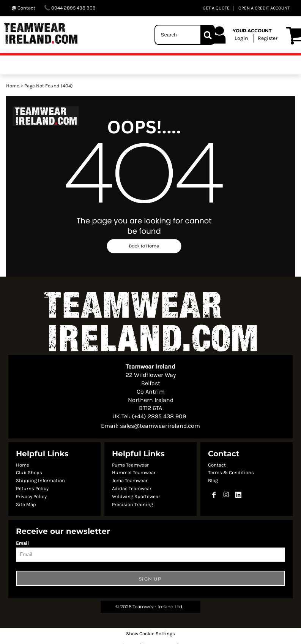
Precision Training (132, 504)
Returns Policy (32, 488)
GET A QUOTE (216, 8)
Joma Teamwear (130, 480)
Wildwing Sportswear (136, 496)
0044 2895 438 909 (70, 8)
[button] (150, 187)
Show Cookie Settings (150, 634)
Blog (213, 480)
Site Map (26, 504)
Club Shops (29, 472)
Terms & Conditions (231, 472)
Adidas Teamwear (132, 488)
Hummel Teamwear (134, 472)
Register (268, 38)
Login (241, 38)
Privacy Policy (31, 496)
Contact (217, 465)
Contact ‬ (24, 8)
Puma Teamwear (130, 465)
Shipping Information (40, 480)
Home (13, 86)
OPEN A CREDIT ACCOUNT (264, 8)
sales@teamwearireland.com (160, 426)
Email (22, 543)
